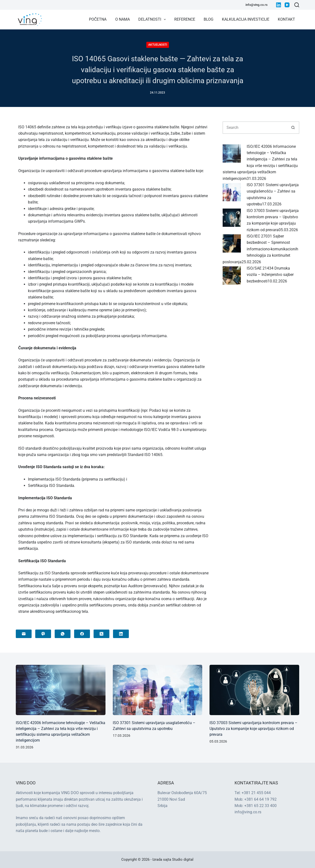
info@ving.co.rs (257, 5)
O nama (122, 19)
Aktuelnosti (158, 45)
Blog (209, 19)
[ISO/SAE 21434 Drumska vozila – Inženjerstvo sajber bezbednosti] (232, 275)
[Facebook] (82, 634)
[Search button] (293, 128)
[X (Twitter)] (101, 634)
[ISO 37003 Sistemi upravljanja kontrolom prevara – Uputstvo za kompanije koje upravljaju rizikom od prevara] (232, 217)
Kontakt (286, 19)
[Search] (297, 5)
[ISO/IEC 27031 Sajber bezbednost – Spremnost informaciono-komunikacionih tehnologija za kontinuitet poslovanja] (232, 243)
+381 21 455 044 (256, 793)
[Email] (24, 634)
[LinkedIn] (279, 5)
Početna (98, 19)
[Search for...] (255, 128)
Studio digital (183, 859)
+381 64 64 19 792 (260, 799)
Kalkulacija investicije (246, 19)
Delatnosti (153, 19)
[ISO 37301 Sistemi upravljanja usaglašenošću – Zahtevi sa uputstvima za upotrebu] (232, 192)
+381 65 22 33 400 (260, 806)
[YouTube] (287, 5)
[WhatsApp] (63, 634)
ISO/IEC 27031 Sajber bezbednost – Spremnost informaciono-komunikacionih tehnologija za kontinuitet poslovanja (260, 249)
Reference (185, 19)
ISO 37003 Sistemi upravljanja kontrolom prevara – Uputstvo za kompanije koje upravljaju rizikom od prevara (254, 729)
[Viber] (43, 634)
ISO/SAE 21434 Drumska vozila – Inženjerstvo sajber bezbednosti (270, 275)
